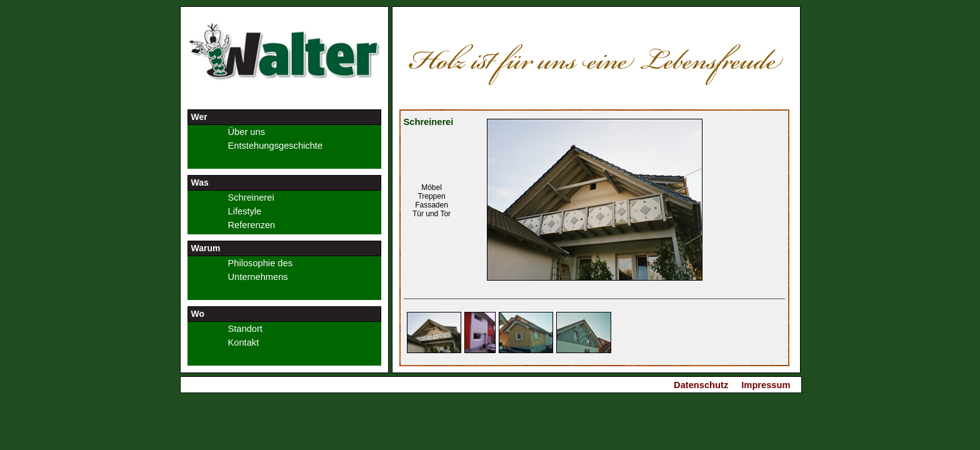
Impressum (766, 385)
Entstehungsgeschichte (276, 146)
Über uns (247, 132)
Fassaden (432, 205)
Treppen (431, 196)
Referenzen (252, 225)
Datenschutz (701, 385)
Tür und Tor (432, 214)
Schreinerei (251, 197)
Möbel (432, 187)
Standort (245, 329)
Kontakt (244, 342)
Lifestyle (245, 211)
